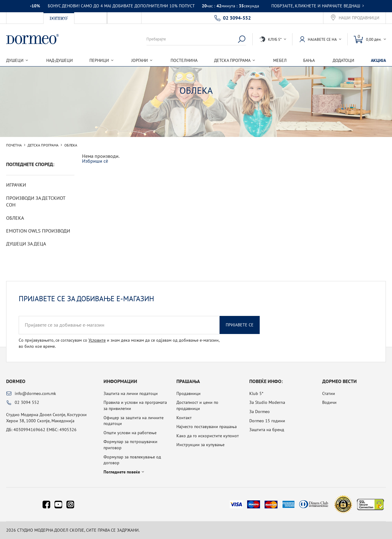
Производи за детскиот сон (36, 201)
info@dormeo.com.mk (35, 393)
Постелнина (184, 60)
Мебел (280, 60)
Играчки (16, 185)
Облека (15, 218)
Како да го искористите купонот (208, 436)
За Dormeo (260, 412)
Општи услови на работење (130, 433)
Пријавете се (240, 325)
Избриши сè (95, 161)
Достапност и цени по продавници (197, 405)
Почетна (14, 145)
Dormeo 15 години (267, 421)
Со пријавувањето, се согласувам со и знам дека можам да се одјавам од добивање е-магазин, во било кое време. (119, 343)
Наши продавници (359, 18)
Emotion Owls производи (38, 231)
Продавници (188, 393)
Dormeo (16, 381)
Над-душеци (60, 60)
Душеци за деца (26, 244)
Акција (378, 60)
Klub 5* (256, 393)
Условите (97, 340)
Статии (329, 393)
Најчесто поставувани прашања (207, 427)
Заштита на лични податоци (131, 393)
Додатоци (343, 60)
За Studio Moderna (267, 402)
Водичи (329, 402)
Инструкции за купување (200, 445)
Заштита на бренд (267, 430)
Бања (309, 60)
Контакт (184, 418)
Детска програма (43, 145)
